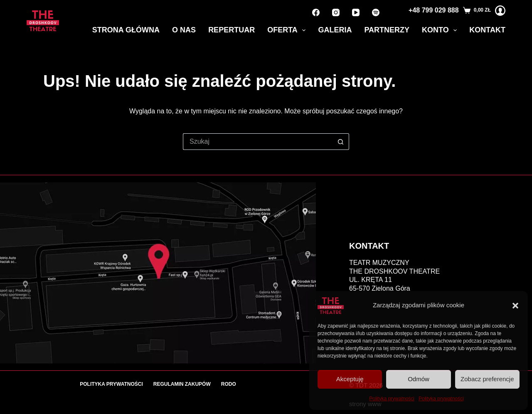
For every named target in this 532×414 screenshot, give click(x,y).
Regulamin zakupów (182, 384)
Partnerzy (387, 30)
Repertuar (232, 30)
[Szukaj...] (258, 142)
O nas (184, 30)
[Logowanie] (500, 11)
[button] (515, 306)
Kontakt (487, 30)
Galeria (335, 30)
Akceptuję (350, 379)
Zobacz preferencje (487, 379)
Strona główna (126, 30)
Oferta (288, 30)
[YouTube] (356, 12)
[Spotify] (376, 12)
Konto (441, 30)
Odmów (419, 379)
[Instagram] (336, 12)
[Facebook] (316, 12)
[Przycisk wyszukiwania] (341, 142)
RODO (229, 384)
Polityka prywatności (392, 399)
